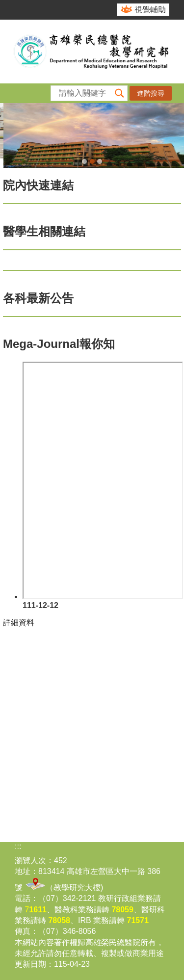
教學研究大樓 (77, 887)
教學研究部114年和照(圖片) (84, 161)
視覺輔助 (150, 10)
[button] (120, 93)
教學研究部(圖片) (92, 161)
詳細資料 (19, 622)
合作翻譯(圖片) (100, 161)
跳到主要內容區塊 (5, 5)
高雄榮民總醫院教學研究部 (92, 52)
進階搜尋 (151, 93)
